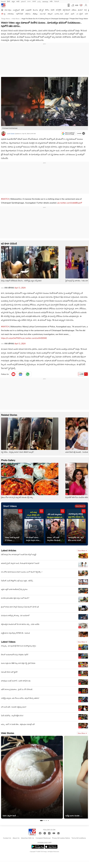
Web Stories (8, 731)
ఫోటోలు (47, 10)
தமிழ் (39, 1)
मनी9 (51, 1)
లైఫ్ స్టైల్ (41, 10)
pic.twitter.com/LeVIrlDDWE (35, 336)
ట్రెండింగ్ (80, 10)
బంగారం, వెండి (59, 14)
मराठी (18, 1)
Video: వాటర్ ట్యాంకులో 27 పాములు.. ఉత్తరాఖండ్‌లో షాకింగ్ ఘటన (12, 537)
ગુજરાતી (23, 1)
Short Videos (10, 504)
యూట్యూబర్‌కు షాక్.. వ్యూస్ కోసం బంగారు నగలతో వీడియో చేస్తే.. (76, 537)
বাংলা (29, 1)
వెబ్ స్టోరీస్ (59, 10)
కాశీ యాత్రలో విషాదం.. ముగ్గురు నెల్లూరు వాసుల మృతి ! (33, 537)
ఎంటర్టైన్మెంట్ (16, 10)
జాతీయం (74, 10)
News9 (3, 1)
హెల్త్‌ (85, 10)
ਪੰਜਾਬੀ (34, 1)
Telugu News (5, 19)
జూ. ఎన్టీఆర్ (80, 14)
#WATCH (5, 198)
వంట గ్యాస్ (43, 14)
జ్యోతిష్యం (35, 14)
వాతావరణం (11, 14)
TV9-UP (57, 1)
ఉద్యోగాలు (28, 14)
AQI (77, 5)
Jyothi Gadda (11, 134)
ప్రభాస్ (73, 14)
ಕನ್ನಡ (13, 1)
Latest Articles (9, 548)
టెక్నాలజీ (50, 14)
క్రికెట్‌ (23, 10)
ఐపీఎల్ (67, 14)
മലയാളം (45, 1)
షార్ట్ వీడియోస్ (66, 10)
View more (80, 504)
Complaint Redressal (43, 836)
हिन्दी (9, 1)
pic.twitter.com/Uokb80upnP (70, 202)
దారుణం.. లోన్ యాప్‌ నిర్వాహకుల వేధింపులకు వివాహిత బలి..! (54, 537)
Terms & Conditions (79, 836)
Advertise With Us (28, 836)
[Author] (3, 134)
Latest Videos (8, 640)
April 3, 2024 (20, 287)
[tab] (41, 818)
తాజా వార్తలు (8, 10)
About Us (16, 836)
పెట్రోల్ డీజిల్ (20, 14)
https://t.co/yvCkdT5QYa (11, 336)
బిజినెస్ (53, 10)
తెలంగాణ (35, 10)
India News (16, 19)
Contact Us (7, 836)
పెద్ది (4, 14)
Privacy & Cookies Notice (61, 836)
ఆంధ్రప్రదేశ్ (29, 10)
